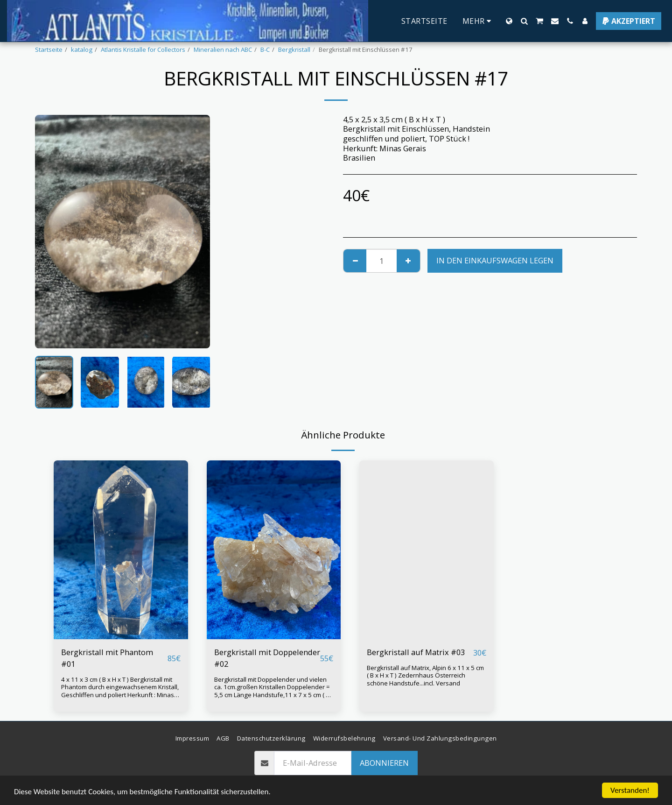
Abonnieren (384, 763)
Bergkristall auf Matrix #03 (416, 652)
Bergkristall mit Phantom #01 (107, 658)
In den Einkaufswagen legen (495, 260)
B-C (265, 49)
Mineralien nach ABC (223, 49)
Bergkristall (294, 49)
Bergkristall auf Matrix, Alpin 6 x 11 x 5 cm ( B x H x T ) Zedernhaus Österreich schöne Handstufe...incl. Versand (425, 675)
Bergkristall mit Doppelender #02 (267, 658)
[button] (524, 21)
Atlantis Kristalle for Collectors (143, 49)
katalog (82, 49)
